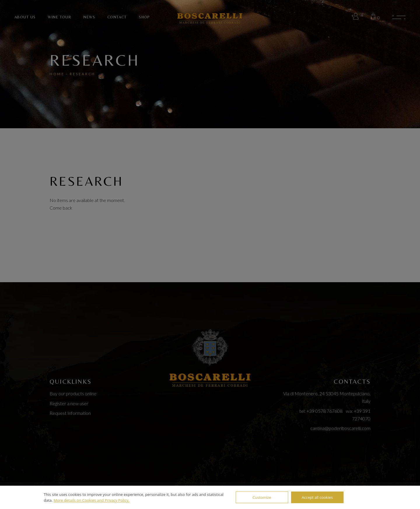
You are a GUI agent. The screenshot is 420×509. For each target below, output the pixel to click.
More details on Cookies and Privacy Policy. (92, 500)
